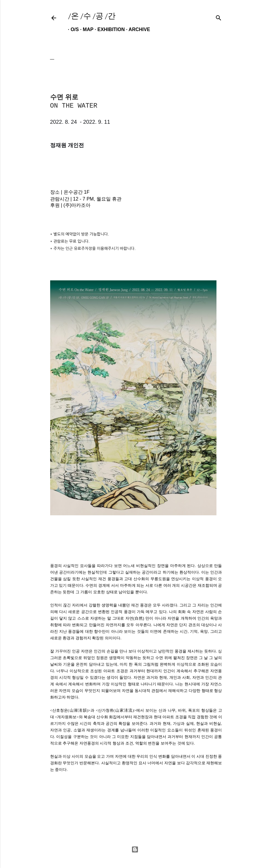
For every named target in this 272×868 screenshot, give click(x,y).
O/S (72, 29)
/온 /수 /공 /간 (92, 16)
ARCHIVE (137, 29)
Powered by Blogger (135, 849)
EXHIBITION (108, 29)
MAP (85, 29)
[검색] (219, 17)
